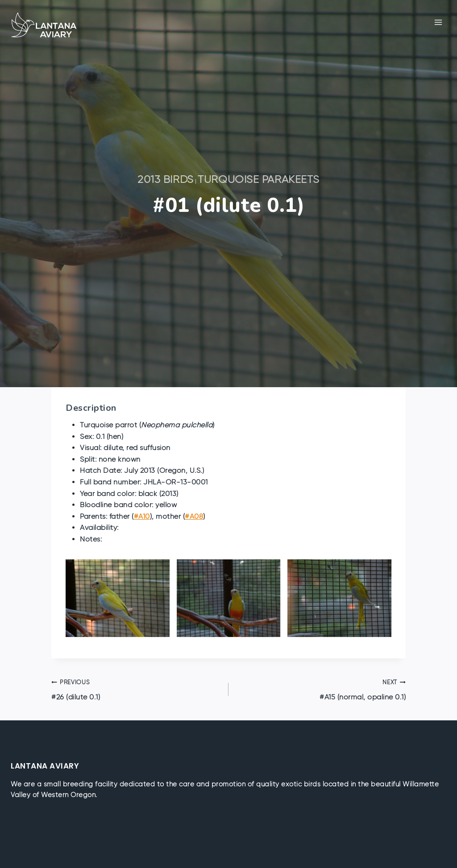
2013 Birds (166, 179)
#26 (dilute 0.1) (136, 689)
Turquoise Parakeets (259, 179)
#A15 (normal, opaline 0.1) (321, 689)
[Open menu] (438, 22)
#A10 (142, 516)
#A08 (194, 516)
